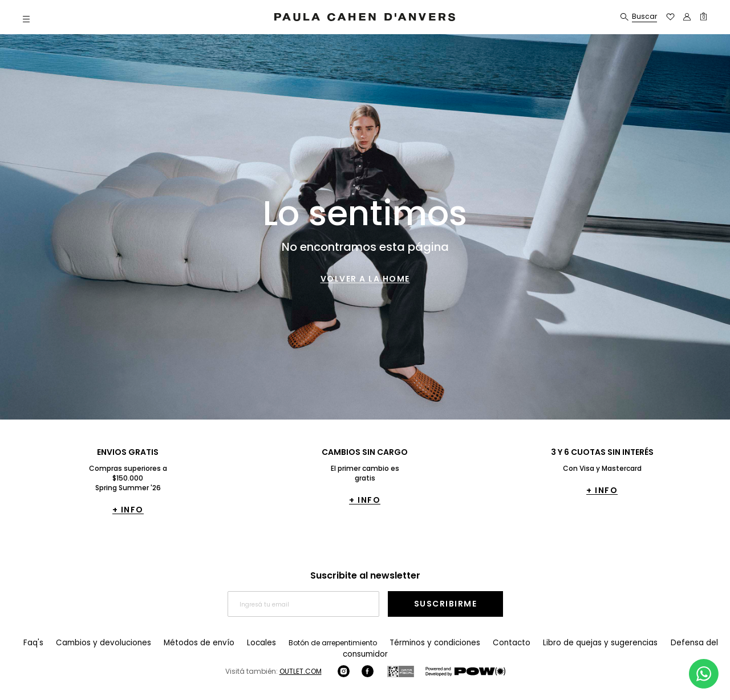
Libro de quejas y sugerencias (567, 643)
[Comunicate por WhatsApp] (704, 674)
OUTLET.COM (301, 660)
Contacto (484, 643)
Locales (244, 643)
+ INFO (128, 510)
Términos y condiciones (413, 643)
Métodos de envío (187, 643)
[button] (26, 19)
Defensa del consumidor (674, 643)
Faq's (34, 643)
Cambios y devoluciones (100, 643)
